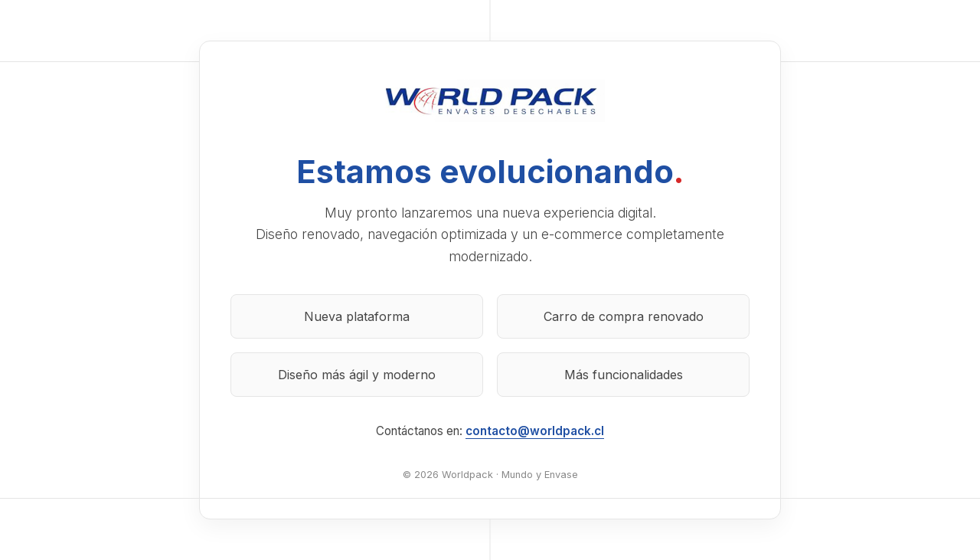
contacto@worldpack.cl (535, 431)
